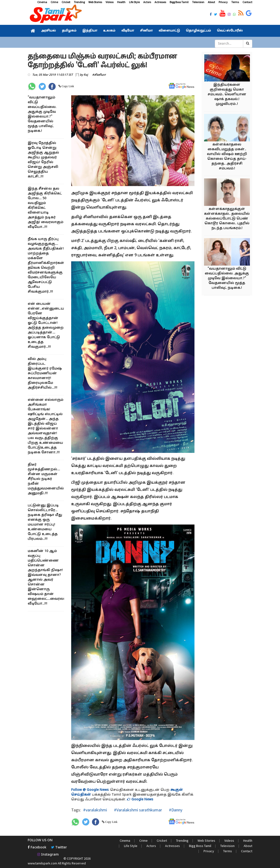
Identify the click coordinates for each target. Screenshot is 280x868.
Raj (86, 75)
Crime (54, 2)
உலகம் (109, 31)
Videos (110, 2)
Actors (147, 2)
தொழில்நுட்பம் (198, 31)
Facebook (37, 848)
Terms (235, 2)
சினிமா (146, 31)
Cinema (42, 2)
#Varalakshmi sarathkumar (137, 810)
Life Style (134, 2)
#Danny (175, 810)
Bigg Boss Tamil (179, 2)
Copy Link (67, 86)
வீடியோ (128, 31)
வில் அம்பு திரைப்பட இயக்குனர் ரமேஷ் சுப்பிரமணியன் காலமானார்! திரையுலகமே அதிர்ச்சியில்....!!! (45, 373)
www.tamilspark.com (42, 863)
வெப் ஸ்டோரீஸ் (230, 31)
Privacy (223, 2)
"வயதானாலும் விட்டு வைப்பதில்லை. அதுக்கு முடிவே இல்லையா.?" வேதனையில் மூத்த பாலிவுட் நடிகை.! (227, 278)
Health (121, 2)
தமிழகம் (69, 31)
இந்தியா (90, 31)
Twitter (59, 848)
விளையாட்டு (169, 31)
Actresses (160, 2)
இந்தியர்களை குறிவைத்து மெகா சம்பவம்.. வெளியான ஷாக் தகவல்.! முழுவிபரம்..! (227, 94)
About (211, 2)
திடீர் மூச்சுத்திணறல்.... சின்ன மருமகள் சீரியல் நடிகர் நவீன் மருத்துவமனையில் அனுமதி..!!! (46, 479)
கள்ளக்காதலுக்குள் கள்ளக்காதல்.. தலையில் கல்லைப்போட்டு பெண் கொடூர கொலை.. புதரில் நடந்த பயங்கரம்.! (227, 219)
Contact (247, 2)
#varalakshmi (95, 810)
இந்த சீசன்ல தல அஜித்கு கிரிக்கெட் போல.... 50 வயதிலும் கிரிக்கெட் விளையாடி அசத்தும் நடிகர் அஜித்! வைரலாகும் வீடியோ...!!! (46, 208)
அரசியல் (48, 31)
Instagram (48, 855)
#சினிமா (99, 75)
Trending (79, 2)
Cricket (66, 2)
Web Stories (95, 2)
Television (198, 2)
